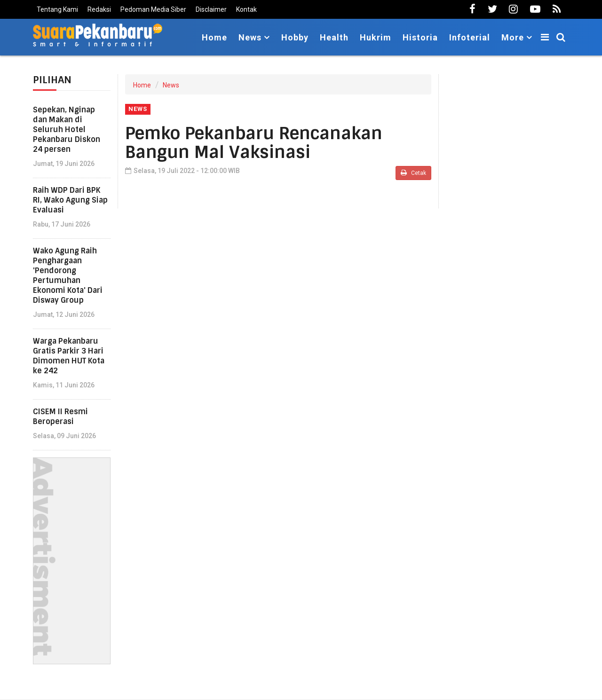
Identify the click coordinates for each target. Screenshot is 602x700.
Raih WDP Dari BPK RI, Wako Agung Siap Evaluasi (70, 200)
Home (214, 37)
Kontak (246, 9)
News (171, 85)
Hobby (295, 37)
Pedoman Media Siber (153, 9)
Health (334, 37)
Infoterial (470, 37)
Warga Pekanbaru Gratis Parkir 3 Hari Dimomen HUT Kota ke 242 (69, 356)
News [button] (250, 37)
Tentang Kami (57, 9)
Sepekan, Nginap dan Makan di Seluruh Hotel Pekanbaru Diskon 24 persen (67, 130)
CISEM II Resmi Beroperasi (60, 417)
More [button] (513, 37)
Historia (420, 37)
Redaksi (99, 9)
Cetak (413, 173)
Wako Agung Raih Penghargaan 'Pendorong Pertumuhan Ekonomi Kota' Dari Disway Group (68, 275)
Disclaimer (211, 9)
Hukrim (376, 37)
